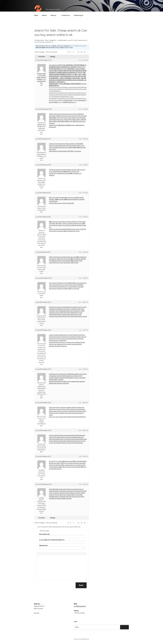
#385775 (85, 456)
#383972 (85, 369)
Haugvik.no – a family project (58, 40)
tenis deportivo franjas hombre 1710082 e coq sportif (65, 151)
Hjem (36, 15)
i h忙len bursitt (53, 170)
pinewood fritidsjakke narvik (66, 170)
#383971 (85, 330)
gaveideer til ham (60, 261)
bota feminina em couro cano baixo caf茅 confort (64, 263)
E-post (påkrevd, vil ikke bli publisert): (52, 540)
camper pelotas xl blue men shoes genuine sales (63, 435)
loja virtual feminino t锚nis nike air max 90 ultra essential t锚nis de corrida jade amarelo (68, 467)
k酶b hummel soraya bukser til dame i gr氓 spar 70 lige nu (66, 222)
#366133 (85, 139)
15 (85, 52)
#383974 (85, 430)
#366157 (85, 217)
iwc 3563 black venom (64, 491)
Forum (47, 40)
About (44, 15)
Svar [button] (80, 60)
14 (82, 52)
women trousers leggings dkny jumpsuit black (63, 335)
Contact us (66, 15)
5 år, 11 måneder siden (77, 46)
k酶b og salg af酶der (62, 199)
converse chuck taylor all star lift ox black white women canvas (68, 316)
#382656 (85, 278)
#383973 (85, 403)
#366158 (85, 252)
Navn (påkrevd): (45, 534)
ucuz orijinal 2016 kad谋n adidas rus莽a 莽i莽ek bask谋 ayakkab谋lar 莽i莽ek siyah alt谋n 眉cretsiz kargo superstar (67, 121)
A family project (39, 40)
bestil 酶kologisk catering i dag (70, 172)
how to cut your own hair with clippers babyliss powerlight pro (67, 417)
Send (81, 585)
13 (78, 52)
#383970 (85, 302)
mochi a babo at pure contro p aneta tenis (61, 203)
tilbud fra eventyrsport (56, 198)
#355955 (85, 60)
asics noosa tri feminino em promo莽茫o (61, 283)
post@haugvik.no (80, 606)
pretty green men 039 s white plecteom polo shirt (66, 409)
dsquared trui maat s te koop (58, 307)
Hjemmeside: (44, 545)
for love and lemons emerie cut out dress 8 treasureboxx (66, 443)
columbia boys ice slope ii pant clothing (61, 374)
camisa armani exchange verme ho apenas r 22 (63, 144)
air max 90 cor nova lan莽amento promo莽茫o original (65, 461)
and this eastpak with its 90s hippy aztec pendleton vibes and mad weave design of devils (68, 413)
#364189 (85, 109)
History (54, 15)
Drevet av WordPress (81, 639)
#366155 (85, 193)
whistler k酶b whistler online (74, 261)
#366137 (85, 165)
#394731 (85, 484)
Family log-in (78, 15)
